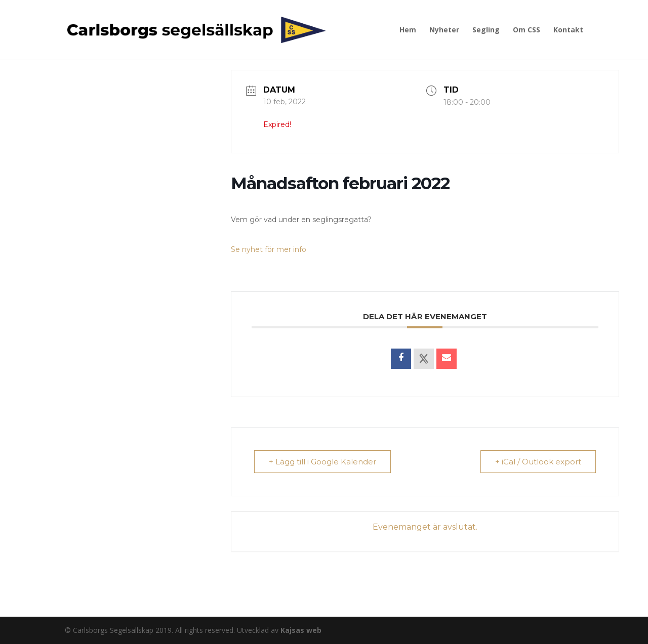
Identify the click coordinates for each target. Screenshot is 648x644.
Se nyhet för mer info (269, 249)
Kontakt (568, 30)
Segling (486, 30)
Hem (408, 30)
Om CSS (526, 30)
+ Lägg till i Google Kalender (322, 462)
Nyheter (444, 30)
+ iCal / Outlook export (538, 462)
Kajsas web (301, 630)
